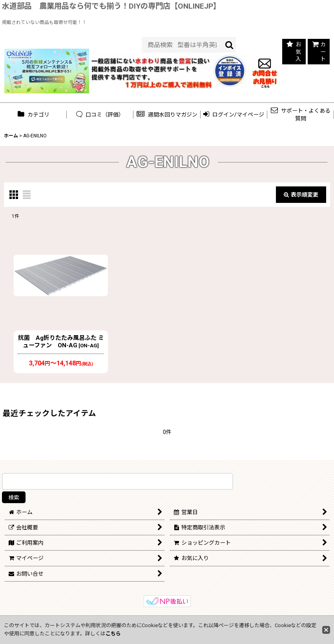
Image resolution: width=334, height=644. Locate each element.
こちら (113, 634)
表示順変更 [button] (301, 195)
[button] (167, 114)
